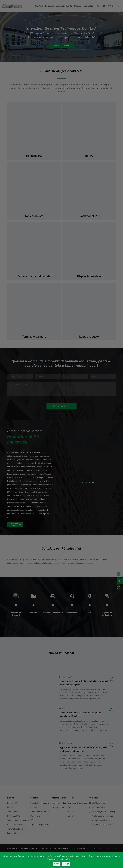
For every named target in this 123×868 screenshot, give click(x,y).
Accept (66, 864)
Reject (57, 864)
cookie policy (60, 859)
